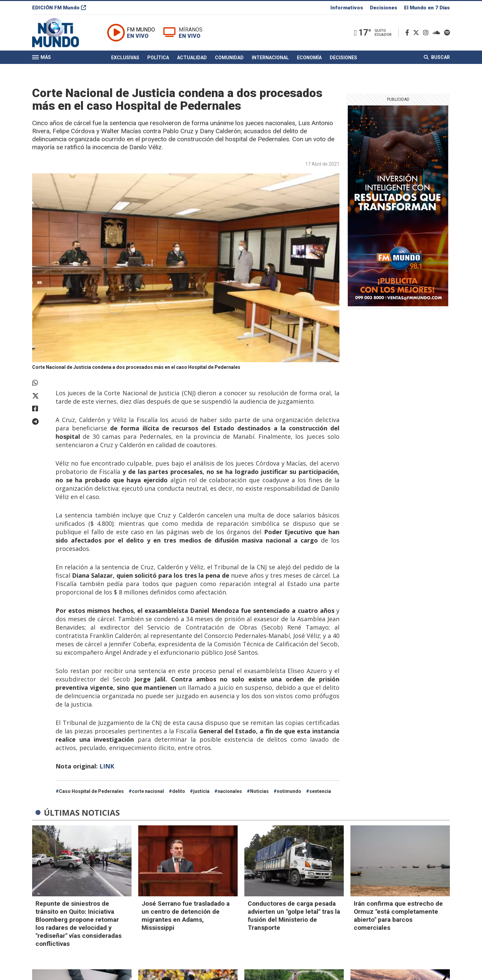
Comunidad (229, 58)
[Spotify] (447, 33)
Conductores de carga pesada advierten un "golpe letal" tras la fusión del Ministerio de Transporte (294, 916)
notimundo (289, 791)
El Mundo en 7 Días (427, 8)
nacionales (230, 791)
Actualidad (192, 58)
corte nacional (148, 791)
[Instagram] (427, 33)
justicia (201, 791)
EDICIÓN (59, 8)
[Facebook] (409, 33)
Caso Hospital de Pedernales (91, 791)
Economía (309, 58)
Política (158, 58)
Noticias (259, 791)
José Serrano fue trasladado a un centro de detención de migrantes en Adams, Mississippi (186, 916)
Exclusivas (125, 58)
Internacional (270, 58)
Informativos (347, 8)
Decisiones (384, 8)
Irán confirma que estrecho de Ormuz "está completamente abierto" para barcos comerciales (398, 916)
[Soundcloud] (438, 33)
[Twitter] (417, 33)
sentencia (320, 791)
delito (179, 791)
